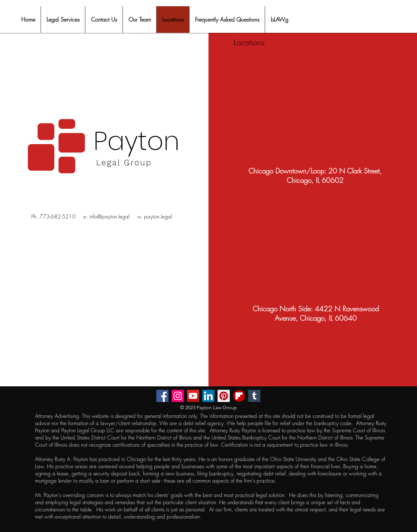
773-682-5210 (58, 216)
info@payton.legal (109, 216)
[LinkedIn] (208, 396)
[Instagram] (178, 396)
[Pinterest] (224, 396)
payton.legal (158, 216)
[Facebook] (162, 396)
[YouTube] (193, 396)
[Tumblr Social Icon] (254, 396)
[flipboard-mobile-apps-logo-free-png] (239, 396)
